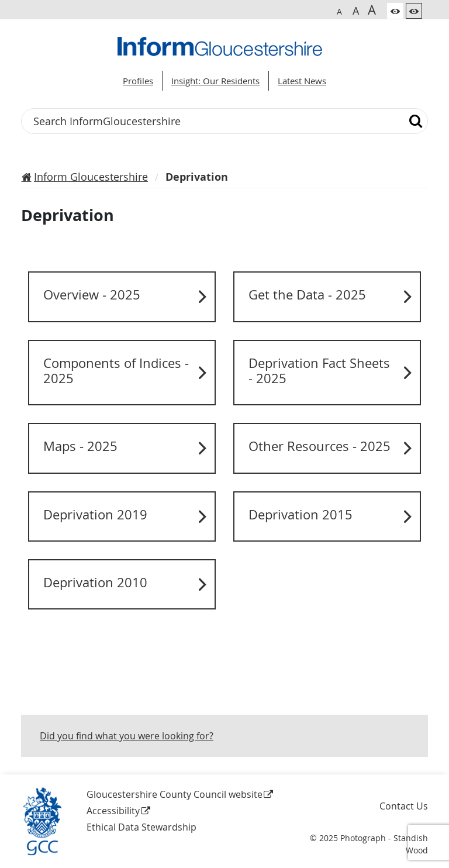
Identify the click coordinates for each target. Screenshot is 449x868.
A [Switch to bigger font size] (356, 11)
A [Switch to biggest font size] (372, 9)
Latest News (302, 81)
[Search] (416, 121)
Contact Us (404, 806)
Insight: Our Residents (215, 81)
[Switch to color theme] (395, 11)
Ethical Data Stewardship (141, 827)
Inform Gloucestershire (91, 177)
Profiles (138, 81)
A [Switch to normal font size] (339, 11)
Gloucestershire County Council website (175, 794)
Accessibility (113, 811)
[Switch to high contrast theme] (414, 11)
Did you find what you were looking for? (127, 736)
